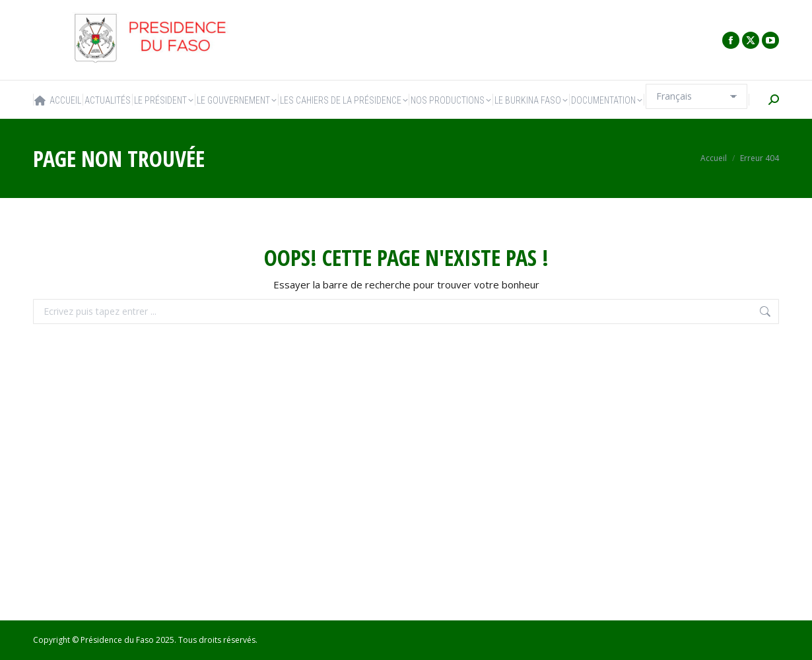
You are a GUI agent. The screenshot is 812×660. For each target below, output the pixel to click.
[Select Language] (696, 96)
